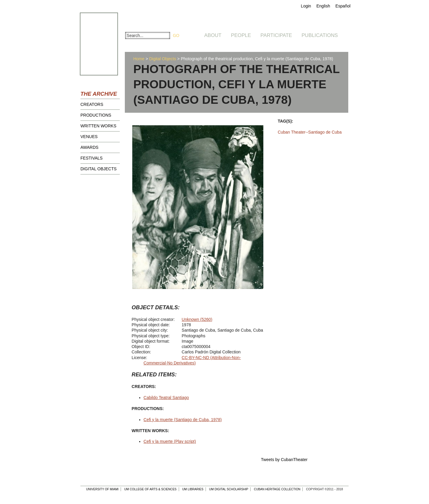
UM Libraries (193, 489)
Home (139, 59)
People (241, 35)
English (323, 6)
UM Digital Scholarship (229, 489)
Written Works (98, 126)
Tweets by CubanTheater (284, 460)
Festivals (91, 158)
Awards (89, 147)
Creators (92, 104)
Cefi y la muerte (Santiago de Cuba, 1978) (183, 420)
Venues (89, 137)
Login (306, 6)
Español (343, 6)
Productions (96, 115)
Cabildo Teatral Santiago (166, 398)
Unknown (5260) (197, 319)
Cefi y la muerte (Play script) (170, 441)
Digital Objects (98, 169)
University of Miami (102, 489)
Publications (320, 35)
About (213, 35)
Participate (276, 35)
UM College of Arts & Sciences (150, 489)
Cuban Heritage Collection (277, 489)
